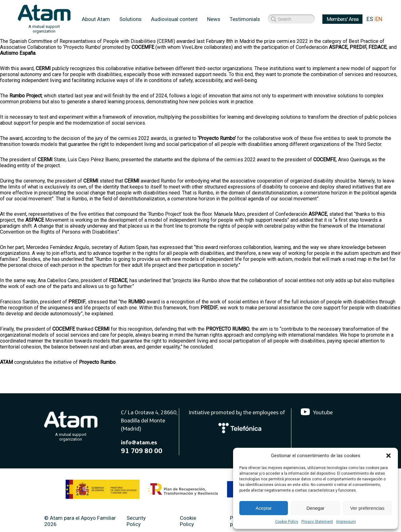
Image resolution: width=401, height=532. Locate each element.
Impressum (346, 522)
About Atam (96, 19)
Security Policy (136, 521)
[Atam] (71, 425)
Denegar (315, 508)
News (214, 19)
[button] (388, 456)
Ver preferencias (367, 508)
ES (370, 19)
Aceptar (264, 508)
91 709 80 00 (142, 451)
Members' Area (281, 19)
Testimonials (245, 19)
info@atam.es (139, 442)
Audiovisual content (174, 19)
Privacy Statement (317, 522)
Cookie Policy (287, 522)
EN (379, 19)
